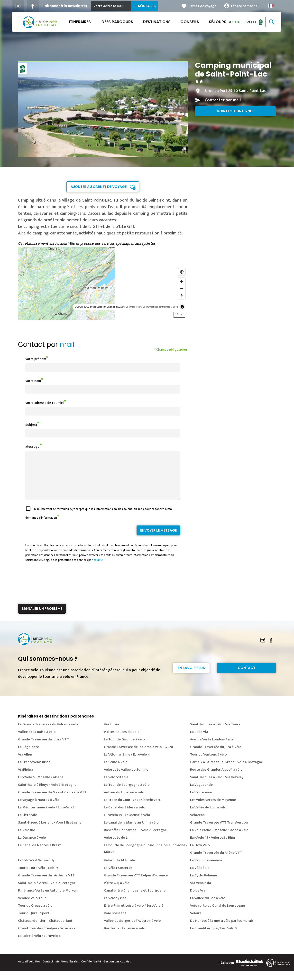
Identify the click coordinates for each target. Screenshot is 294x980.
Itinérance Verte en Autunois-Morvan (48, 899)
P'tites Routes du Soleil (123, 741)
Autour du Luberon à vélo (124, 801)
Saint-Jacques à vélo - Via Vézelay (217, 786)
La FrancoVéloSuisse (34, 771)
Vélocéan (197, 824)
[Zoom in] (182, 281)
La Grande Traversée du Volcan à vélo (48, 733)
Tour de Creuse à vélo (35, 914)
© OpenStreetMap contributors (155, 307)
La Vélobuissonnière (206, 869)
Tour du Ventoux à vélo (208, 763)
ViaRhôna (26, 778)
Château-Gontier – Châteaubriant (45, 929)
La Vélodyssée (115, 907)
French (272, 6)
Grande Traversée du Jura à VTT (43, 748)
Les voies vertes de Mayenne (213, 809)
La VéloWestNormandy (36, 869)
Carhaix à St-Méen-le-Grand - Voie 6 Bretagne (226, 771)
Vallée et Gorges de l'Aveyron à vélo (132, 929)
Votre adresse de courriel (44, 403)
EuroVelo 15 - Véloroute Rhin (212, 846)
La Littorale (28, 824)
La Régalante (28, 756)
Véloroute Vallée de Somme (126, 778)
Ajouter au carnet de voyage (99, 187)
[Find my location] (182, 272)
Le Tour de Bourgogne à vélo (127, 793)
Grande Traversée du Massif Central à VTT (52, 801)
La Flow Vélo (200, 854)
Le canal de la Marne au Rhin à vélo (131, 831)
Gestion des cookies (117, 970)
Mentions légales (67, 970)
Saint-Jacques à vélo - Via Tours (215, 733)
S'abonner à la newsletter (65, 6)
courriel (98, 569)
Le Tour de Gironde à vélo (124, 748)
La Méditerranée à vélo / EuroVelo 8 (46, 816)
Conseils (190, 22)
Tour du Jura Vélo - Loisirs (38, 877)
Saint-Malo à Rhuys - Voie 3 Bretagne (47, 793)
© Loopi (175, 307)
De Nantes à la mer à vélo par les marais (222, 929)
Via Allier (25, 763)
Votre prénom (36, 359)
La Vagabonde (201, 793)
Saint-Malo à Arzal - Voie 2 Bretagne (47, 892)
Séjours (218, 22)
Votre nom (33, 381)
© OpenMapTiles (132, 307)
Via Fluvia (111, 733)
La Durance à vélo (32, 846)
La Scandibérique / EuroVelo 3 (213, 937)
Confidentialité (91, 970)
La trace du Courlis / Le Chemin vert (132, 809)
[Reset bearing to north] (182, 296)
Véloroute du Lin (117, 846)
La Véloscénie (201, 801)
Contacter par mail (223, 100)
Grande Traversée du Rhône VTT (216, 861)
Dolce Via (198, 899)
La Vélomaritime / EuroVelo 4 (127, 763)
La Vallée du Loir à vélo (208, 816)
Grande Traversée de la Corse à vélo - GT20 (138, 756)
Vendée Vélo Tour (32, 907)
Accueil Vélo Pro (29, 970)
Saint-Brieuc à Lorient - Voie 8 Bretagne (50, 831)
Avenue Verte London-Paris (212, 748)
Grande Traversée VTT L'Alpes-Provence (136, 884)
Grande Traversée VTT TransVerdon (219, 831)
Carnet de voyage (203, 6)
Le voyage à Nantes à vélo (39, 809)
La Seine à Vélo (116, 771)
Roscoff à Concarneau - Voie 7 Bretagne (135, 839)
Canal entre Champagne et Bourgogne (135, 899)
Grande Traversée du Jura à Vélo (216, 756)
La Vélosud (27, 839)
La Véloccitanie (116, 786)
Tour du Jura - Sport (34, 922)
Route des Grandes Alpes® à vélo (216, 778)
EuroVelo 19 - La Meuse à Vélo (127, 824)
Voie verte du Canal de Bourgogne (217, 914)
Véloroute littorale (119, 869)
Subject (31, 425)
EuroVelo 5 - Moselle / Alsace (41, 786)
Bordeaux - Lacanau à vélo (125, 937)
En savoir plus (191, 677)
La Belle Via (199, 741)
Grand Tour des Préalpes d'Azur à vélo (48, 937)
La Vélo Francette (118, 877)
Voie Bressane (115, 922)
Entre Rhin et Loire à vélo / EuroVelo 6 (134, 914)
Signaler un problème (42, 617)
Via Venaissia (201, 892)
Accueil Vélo (243, 22)
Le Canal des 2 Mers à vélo (125, 816)
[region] (103, 283)
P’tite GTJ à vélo (117, 892)
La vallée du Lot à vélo (208, 907)
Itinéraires (80, 22)
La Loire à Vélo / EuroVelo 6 (39, 945)
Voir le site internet (235, 111)
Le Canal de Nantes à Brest (39, 854)
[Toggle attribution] (182, 307)
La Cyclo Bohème (203, 884)
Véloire (196, 922)
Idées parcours (117, 22)
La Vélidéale (200, 877)
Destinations (157, 22)
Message (32, 447)
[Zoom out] (182, 288)
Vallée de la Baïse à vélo (37, 741)
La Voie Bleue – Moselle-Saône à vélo (219, 839)
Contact (247, 677)
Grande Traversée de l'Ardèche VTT (46, 884)
